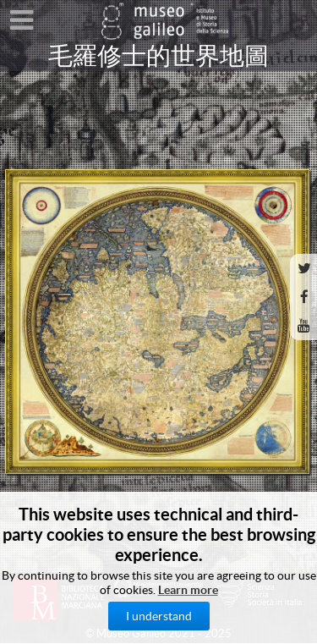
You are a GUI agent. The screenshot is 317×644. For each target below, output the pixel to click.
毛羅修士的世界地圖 (158, 56)
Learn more (188, 590)
